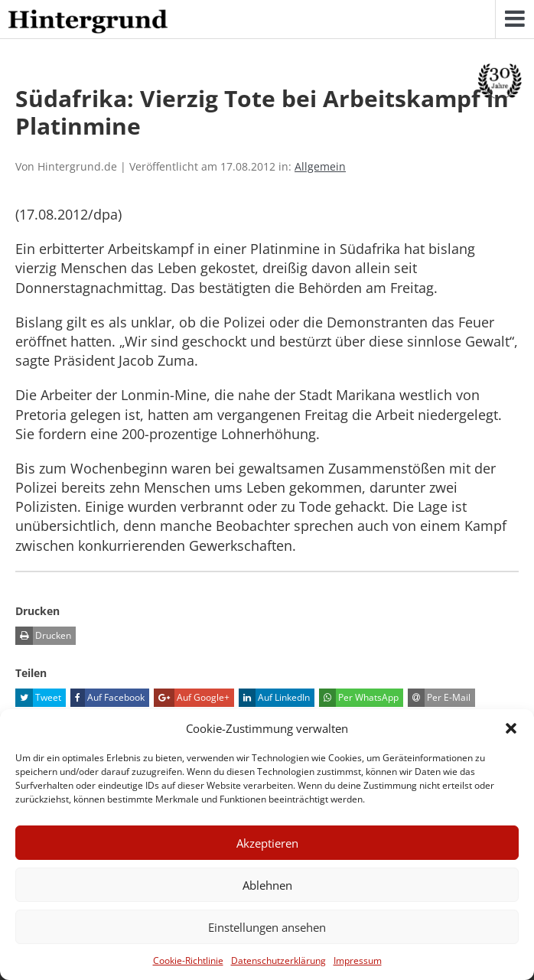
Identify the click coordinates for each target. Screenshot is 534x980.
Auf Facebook (107, 698)
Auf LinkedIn (274, 698)
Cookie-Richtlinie (188, 960)
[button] (511, 728)
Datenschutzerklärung (278, 960)
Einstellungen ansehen (267, 927)
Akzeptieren (267, 843)
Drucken (43, 636)
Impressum (358, 960)
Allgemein (320, 166)
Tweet (38, 698)
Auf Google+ (192, 698)
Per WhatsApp (359, 698)
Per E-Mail (439, 698)
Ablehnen (267, 885)
